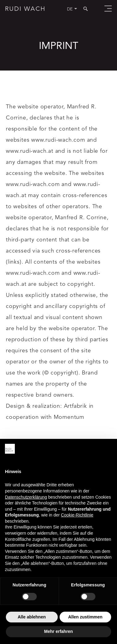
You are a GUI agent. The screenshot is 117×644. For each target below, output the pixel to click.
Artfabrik (75, 406)
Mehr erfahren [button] (59, 631)
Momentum (69, 417)
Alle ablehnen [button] (32, 617)
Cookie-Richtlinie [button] (77, 515)
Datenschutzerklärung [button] (26, 497)
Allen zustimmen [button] (85, 617)
